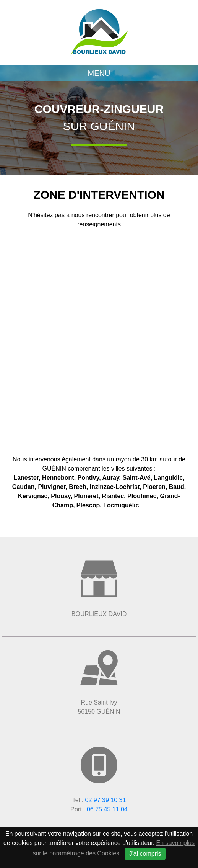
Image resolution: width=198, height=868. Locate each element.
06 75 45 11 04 (107, 809)
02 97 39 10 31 (106, 800)
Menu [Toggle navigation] (99, 73)
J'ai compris (145, 854)
